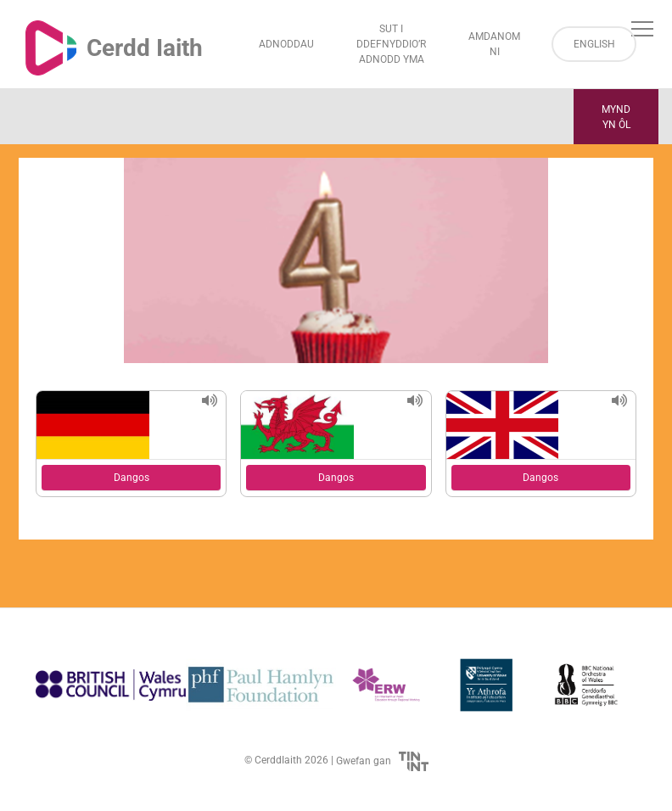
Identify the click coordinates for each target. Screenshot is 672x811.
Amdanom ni (494, 44)
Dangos (132, 478)
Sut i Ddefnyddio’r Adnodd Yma (391, 44)
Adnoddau (286, 44)
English (594, 44)
